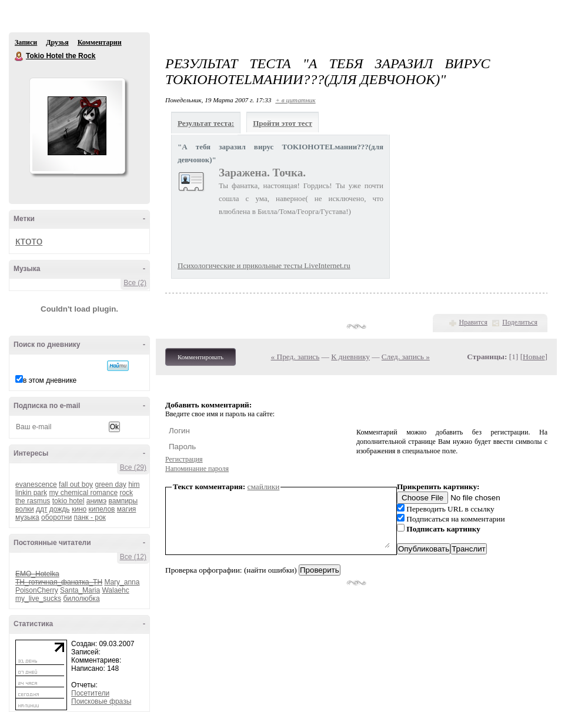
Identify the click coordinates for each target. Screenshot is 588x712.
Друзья (57, 42)
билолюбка (81, 599)
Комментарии (100, 42)
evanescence (36, 484)
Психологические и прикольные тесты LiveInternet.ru (264, 265)
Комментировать (201, 357)
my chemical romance (83, 493)
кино (79, 509)
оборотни (56, 517)
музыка (27, 517)
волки (25, 509)
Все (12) (133, 557)
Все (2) (135, 283)
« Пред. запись (295, 357)
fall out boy (76, 484)
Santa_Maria (80, 590)
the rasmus (33, 501)
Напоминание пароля (197, 469)
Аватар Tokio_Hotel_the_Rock (77, 126)
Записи (26, 42)
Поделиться (520, 322)
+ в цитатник (295, 100)
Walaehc (115, 590)
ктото (29, 241)
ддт (42, 509)
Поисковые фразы (101, 701)
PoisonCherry (37, 590)
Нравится (473, 322)
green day (110, 484)
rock (126, 493)
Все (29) (133, 467)
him (134, 484)
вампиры (123, 501)
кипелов (102, 509)
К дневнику (350, 357)
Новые (534, 357)
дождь (60, 509)
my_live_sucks (38, 599)
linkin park (31, 493)
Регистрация (184, 459)
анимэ (96, 501)
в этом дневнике (50, 380)
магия (127, 509)
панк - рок (90, 517)
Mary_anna (122, 582)
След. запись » (406, 357)
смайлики (264, 487)
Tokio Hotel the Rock (19, 56)
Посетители (90, 693)
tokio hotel (69, 501)
